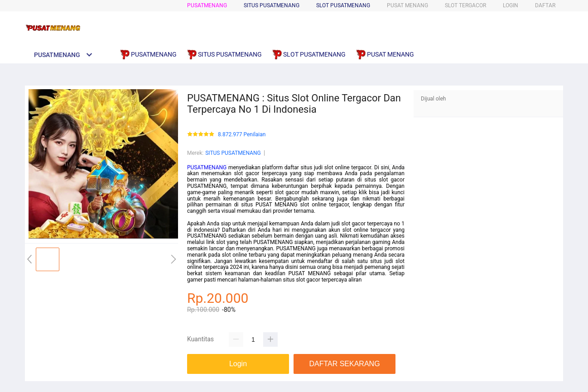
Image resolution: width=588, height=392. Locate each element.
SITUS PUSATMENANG (233, 153)
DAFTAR (545, 5)
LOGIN (511, 5)
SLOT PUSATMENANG (343, 5)
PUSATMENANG (207, 5)
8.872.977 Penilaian (242, 135)
